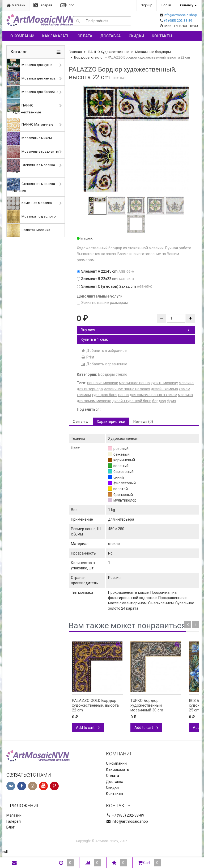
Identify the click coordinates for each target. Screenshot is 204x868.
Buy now (135, 330)
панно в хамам (164, 395)
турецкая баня (105, 395)
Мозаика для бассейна (33, 92)
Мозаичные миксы (29, 138)
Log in (166, 5)
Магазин (16, 5)
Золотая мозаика (29, 230)
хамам (184, 389)
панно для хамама (134, 395)
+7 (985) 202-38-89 (178, 21)
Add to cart (88, 728)
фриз (171, 401)
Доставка (111, 36)
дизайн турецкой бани (132, 401)
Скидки (136, 36)
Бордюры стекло (88, 57)
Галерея (43, 5)
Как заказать (56, 36)
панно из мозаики (103, 383)
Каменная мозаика (29, 203)
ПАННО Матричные (30, 125)
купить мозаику (164, 383)
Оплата (85, 36)
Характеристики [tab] (111, 422)
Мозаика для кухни (30, 65)
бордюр (159, 401)
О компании (22, 36)
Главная (75, 52)
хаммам (84, 395)
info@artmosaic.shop (180, 15)
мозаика (104, 401)
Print (88, 357)
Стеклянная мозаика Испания (31, 185)
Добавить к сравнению (104, 364)
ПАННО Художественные (24, 107)
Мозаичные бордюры (153, 52)
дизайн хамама (164, 389)
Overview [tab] (81, 422)
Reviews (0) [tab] (143, 422)
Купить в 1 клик (94, 339)
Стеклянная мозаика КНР (31, 166)
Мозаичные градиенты (33, 152)
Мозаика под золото (31, 217)
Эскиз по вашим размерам (102, 303)
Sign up (147, 5)
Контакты (162, 36)
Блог (67, 5)
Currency (187, 5)
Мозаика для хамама (31, 79)
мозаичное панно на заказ (127, 389)
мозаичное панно (134, 383)
